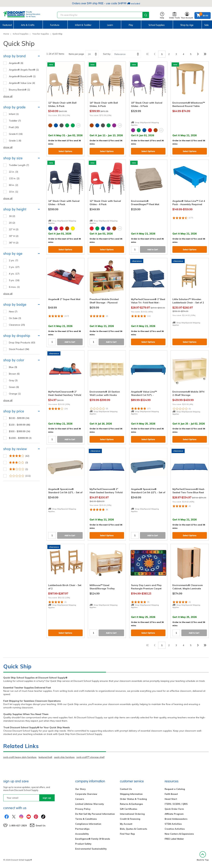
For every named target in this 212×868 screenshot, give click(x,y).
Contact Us (126, 789)
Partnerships (82, 829)
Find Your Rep (127, 834)
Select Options (65, 151)
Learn (110, 25)
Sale (207, 25)
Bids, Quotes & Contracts (133, 829)
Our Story (80, 789)
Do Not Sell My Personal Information (95, 814)
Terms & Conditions (86, 819)
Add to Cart (153, 250)
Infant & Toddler (83, 25)
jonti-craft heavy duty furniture (20, 757)
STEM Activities (173, 824)
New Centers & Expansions (179, 834)
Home (6, 34)
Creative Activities (175, 829)
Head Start (171, 799)
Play (131, 25)
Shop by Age (187, 25)
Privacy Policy (83, 809)
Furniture (55, 25)
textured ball (45, 757)
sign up (47, 798)
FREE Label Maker (174, 839)
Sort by (107, 54)
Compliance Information (88, 824)
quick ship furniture (64, 757)
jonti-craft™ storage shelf (91, 757)
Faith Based (171, 794)
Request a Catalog (175, 789)
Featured (7, 25)
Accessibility (82, 834)
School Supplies (157, 25)
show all (8, 96)
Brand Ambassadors (176, 819)
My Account (126, 824)
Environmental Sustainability (91, 849)
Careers (80, 799)
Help (162, 16)
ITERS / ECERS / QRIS (176, 804)
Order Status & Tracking (133, 799)
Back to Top (203, 856)
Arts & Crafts (28, 25)
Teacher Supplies (41, 34)
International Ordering (132, 814)
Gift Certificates (129, 809)
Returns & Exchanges (131, 804)
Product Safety (83, 844)
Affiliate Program (174, 814)
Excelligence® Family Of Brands (93, 839)
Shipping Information (131, 794)
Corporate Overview (86, 794)
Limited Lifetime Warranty (90, 804)
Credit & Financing (130, 819)
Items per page (76, 54)
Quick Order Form (174, 809)
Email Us (41, 826)
